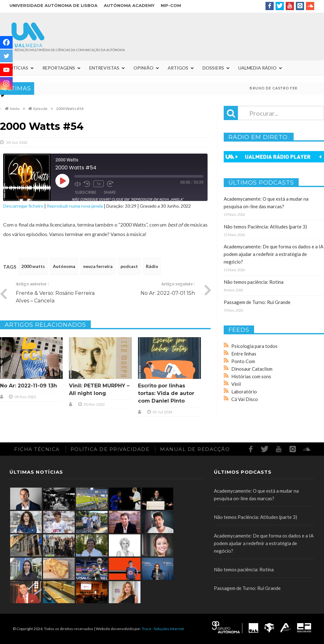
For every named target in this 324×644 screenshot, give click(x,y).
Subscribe (86, 192)
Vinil (236, 384)
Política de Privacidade (110, 449)
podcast (129, 266)
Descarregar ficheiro (23, 206)
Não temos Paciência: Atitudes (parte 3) (265, 227)
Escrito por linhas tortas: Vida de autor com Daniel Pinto (166, 393)
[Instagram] (6, 83)
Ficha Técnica (37, 449)
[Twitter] (6, 56)
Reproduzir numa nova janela (75, 206)
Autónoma (64, 266)
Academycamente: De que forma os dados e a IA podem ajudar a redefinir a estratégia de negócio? (274, 254)
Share (110, 192)
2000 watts (33, 266)
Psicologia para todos (254, 346)
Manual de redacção (195, 449)
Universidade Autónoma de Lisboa (53, 5)
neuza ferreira (98, 266)
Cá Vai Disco (245, 399)
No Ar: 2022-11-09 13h (28, 386)
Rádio (152, 266)
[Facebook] (6, 42)
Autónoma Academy (129, 5)
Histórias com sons (251, 376)
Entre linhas (244, 354)
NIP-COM (171, 5)
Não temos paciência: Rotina (254, 282)
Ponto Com (243, 361)
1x (99, 184)
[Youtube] (6, 70)
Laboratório (244, 392)
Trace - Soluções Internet (163, 629)
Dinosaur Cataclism (252, 369)
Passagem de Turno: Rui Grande (257, 302)
